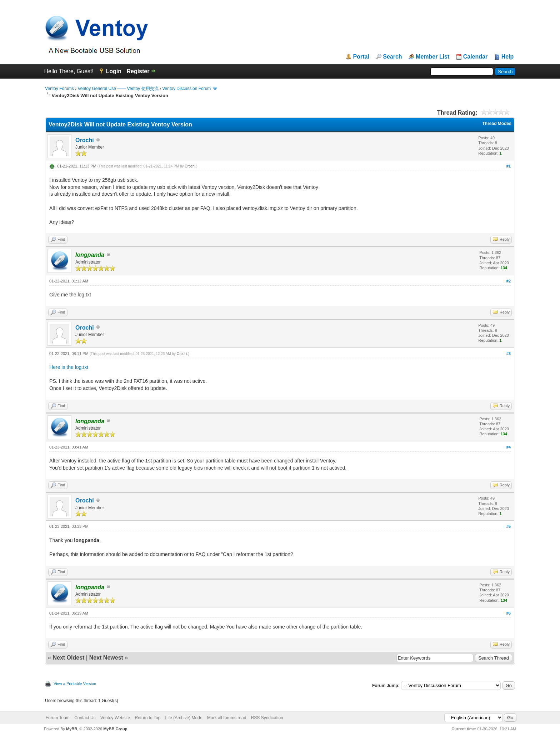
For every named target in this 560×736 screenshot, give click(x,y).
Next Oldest (68, 658)
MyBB (72, 729)
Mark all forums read (227, 718)
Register (138, 71)
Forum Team (58, 718)
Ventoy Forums (59, 89)
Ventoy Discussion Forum (186, 89)
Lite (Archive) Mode (184, 718)
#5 (509, 526)
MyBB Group (115, 729)
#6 (509, 613)
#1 (509, 166)
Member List (432, 57)
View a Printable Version (75, 684)
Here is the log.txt (69, 367)
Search (392, 57)
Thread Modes (497, 124)
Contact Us (85, 718)
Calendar (475, 57)
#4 (509, 447)
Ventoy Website (115, 718)
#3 (509, 354)
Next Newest (106, 658)
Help (508, 57)
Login (114, 71)
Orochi (85, 140)
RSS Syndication (267, 718)
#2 (509, 281)
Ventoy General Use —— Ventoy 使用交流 (118, 89)
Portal (361, 57)
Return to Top (147, 718)
